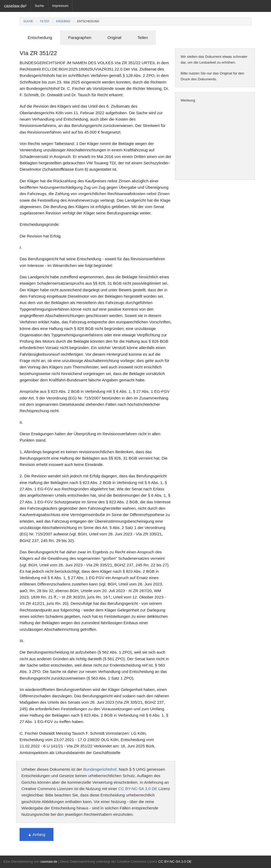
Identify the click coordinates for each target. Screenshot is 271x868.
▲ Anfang (37, 834)
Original (114, 38)
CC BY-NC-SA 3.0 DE (138, 789)
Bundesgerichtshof (100, 769)
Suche (39, 6)
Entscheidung (88, 21)
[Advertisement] (215, 142)
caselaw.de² (15, 6)
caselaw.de (49, 862)
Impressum (60, 6)
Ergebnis (63, 21)
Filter (45, 21)
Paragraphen (80, 38)
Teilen (143, 38)
